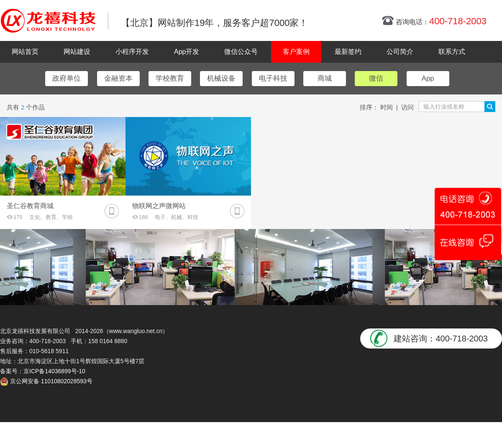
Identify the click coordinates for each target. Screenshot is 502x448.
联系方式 (452, 52)
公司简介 (400, 52)
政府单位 (67, 78)
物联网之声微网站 (159, 206)
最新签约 (348, 52)
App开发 (187, 52)
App (428, 78)
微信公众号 (241, 52)
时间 (387, 107)
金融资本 (118, 78)
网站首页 (25, 52)
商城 (325, 78)
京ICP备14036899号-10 (54, 371)
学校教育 (170, 78)
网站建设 (77, 52)
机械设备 (221, 78)
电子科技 (273, 78)
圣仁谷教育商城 (30, 206)
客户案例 (296, 52)
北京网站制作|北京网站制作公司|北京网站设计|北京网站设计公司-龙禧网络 (48, 20)
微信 (376, 78)
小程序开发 (132, 52)
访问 (407, 107)
